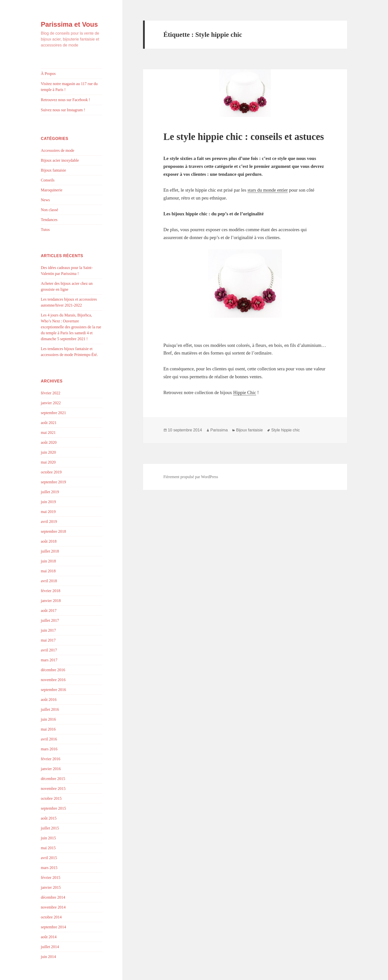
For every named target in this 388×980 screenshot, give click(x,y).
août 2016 (49, 700)
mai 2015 (48, 848)
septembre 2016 (53, 690)
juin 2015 (48, 838)
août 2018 (49, 541)
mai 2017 (48, 640)
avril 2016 (49, 739)
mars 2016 (49, 749)
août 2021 (49, 423)
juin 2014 (48, 957)
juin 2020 (48, 452)
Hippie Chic (244, 392)
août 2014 (49, 937)
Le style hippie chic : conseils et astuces (244, 137)
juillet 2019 (50, 492)
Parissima (219, 430)
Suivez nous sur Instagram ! (63, 110)
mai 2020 (48, 462)
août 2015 (49, 818)
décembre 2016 (53, 670)
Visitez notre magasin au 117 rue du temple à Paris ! (69, 87)
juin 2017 (48, 630)
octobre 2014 (51, 917)
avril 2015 (49, 858)
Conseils (48, 180)
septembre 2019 (53, 482)
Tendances (49, 220)
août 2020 (49, 442)
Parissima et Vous (69, 24)
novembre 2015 (53, 789)
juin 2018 (48, 561)
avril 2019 (49, 522)
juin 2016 (48, 719)
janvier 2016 (51, 769)
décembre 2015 (53, 779)
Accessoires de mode (58, 150)
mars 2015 (49, 868)
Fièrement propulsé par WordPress (191, 477)
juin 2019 (48, 502)
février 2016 (51, 759)
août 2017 (49, 611)
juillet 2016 (50, 709)
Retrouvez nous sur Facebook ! (65, 100)
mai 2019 (48, 512)
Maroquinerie (52, 190)
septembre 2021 (53, 413)
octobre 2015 (51, 798)
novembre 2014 (53, 907)
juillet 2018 (50, 551)
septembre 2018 (53, 531)
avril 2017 (49, 650)
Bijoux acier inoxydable (60, 160)
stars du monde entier (268, 190)
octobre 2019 (51, 472)
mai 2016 (48, 729)
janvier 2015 (51, 887)
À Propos (48, 74)
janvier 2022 (51, 403)
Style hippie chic (286, 430)
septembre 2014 (53, 927)
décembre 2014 (53, 897)
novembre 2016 (53, 680)
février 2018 (51, 591)
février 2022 (51, 393)
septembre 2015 (53, 808)
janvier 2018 (51, 601)
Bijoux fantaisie (53, 170)
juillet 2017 (50, 620)
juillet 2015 (50, 828)
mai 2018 (48, 571)
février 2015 (51, 878)
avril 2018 (49, 581)
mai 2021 (48, 433)
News (45, 200)
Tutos (45, 230)
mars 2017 (49, 660)
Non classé (49, 210)
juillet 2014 (50, 947)
